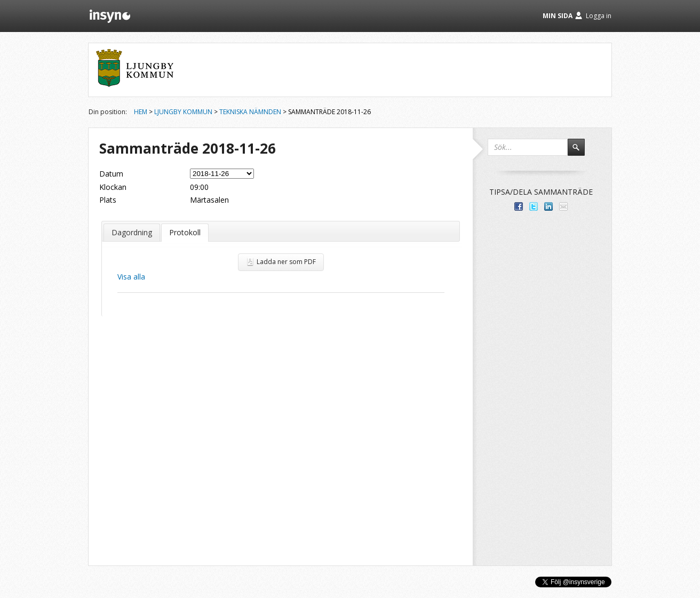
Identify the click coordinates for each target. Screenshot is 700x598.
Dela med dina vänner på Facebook (519, 206)
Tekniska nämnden (250, 112)
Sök (581, 152)
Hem (141, 112)
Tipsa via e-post (563, 206)
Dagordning (132, 232)
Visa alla (131, 277)
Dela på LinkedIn (548, 206)
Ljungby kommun (183, 112)
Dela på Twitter (534, 206)
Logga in (599, 16)
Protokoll (185, 232)
